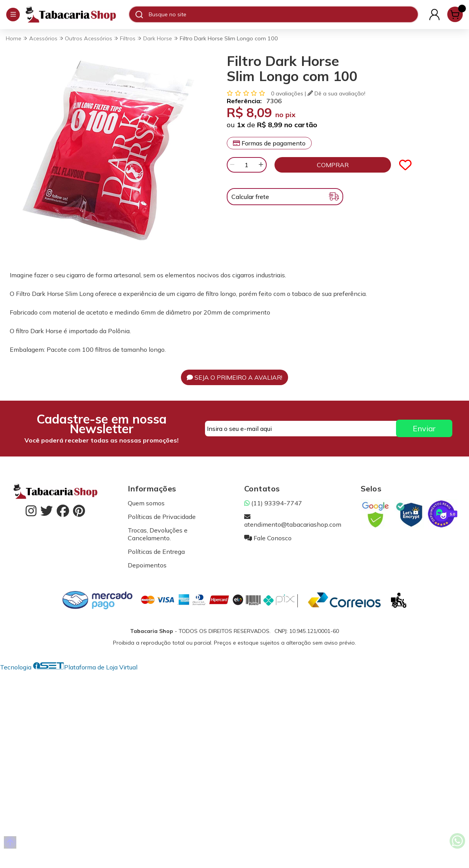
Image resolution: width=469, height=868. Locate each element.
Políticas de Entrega (156, 552)
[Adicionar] (261, 165)
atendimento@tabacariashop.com (293, 520)
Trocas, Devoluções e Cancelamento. (158, 534)
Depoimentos (147, 565)
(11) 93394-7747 (273, 503)
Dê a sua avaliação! (336, 93)
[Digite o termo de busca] (283, 14)
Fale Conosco (268, 538)
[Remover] (232, 165)
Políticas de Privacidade (162, 517)
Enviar (424, 428)
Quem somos (146, 503)
